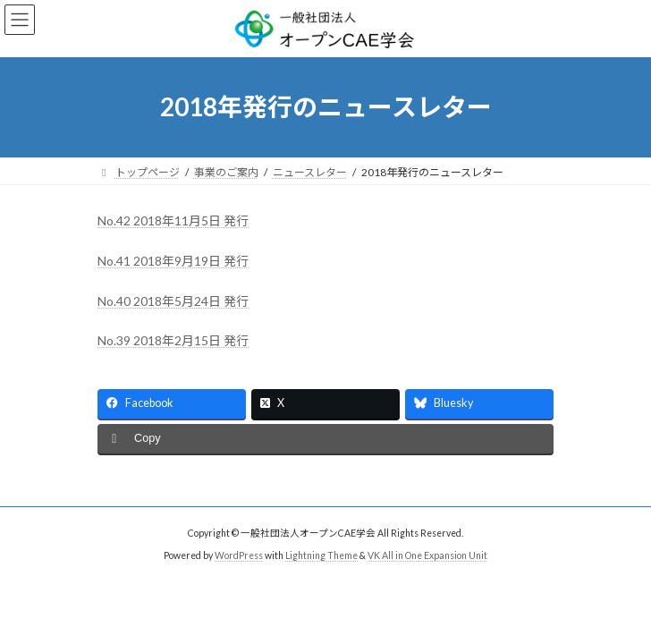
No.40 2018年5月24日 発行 (173, 301)
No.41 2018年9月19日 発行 (173, 261)
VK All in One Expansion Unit (427, 555)
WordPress (239, 555)
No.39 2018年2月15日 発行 (173, 340)
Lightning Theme (321, 555)
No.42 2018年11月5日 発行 (173, 220)
